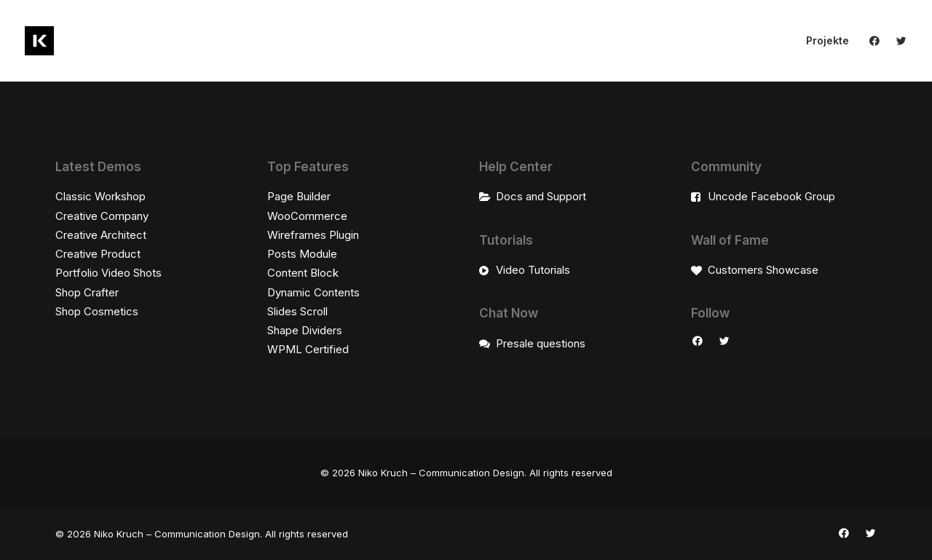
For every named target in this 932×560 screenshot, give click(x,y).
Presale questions (541, 343)
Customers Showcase (763, 270)
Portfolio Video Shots (108, 273)
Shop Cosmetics (97, 311)
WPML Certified (308, 349)
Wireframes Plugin (313, 235)
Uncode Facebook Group (771, 196)
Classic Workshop (100, 196)
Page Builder (299, 196)
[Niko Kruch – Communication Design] (39, 41)
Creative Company (102, 216)
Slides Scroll (297, 311)
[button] (878, 41)
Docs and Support (541, 196)
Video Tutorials (533, 270)
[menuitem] (822, 41)
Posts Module (302, 254)
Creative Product (98, 254)
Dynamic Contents (313, 292)
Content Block (303, 273)
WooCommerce (307, 216)
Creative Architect (101, 235)
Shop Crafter (87, 292)
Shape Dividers (305, 330)
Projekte (828, 40)
